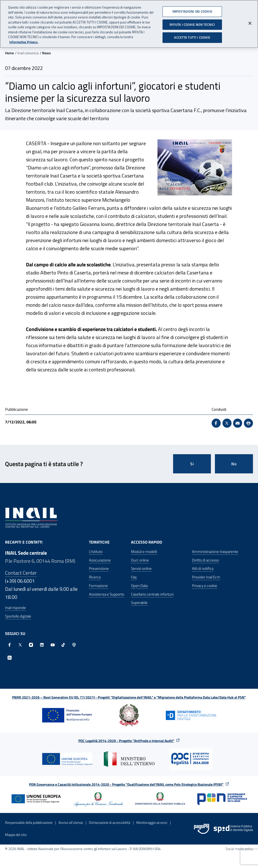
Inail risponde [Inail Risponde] (15, 608)
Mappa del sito (16, 835)
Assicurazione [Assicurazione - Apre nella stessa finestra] (100, 560)
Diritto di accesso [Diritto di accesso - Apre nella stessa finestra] (205, 560)
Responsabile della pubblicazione (29, 822)
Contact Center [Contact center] (21, 573)
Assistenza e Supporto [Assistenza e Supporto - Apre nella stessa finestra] (107, 594)
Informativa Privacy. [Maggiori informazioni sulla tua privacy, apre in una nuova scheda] (24, 41)
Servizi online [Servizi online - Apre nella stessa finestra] (141, 568)
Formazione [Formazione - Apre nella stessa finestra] (98, 586)
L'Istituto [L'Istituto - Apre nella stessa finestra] (96, 552)
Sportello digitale (18, 616)
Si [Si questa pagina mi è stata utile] (192, 464)
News (46, 53)
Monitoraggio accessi (152, 822)
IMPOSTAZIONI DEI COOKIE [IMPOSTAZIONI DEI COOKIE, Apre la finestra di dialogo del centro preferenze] (192, 11)
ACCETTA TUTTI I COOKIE (192, 37)
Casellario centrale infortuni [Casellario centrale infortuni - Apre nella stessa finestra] (152, 594)
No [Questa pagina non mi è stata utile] (234, 464)
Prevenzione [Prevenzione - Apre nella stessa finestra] (99, 568)
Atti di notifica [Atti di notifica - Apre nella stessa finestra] (203, 568)
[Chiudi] (250, 23)
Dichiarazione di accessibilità (110, 822)
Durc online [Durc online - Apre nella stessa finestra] (140, 560)
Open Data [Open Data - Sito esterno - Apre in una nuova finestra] (139, 586)
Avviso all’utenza (71, 822)
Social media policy (239, 849)
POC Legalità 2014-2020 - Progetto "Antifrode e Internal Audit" (126, 741)
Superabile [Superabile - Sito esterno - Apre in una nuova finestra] (139, 603)
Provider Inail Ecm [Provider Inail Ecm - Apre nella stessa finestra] (206, 577)
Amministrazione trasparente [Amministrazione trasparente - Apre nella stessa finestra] (215, 552)
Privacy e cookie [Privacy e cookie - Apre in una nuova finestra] (205, 586)
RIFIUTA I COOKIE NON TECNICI (192, 24)
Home (9, 53)
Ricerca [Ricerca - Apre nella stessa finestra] (95, 577)
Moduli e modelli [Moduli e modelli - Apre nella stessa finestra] (144, 552)
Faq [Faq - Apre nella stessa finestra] (134, 577)
